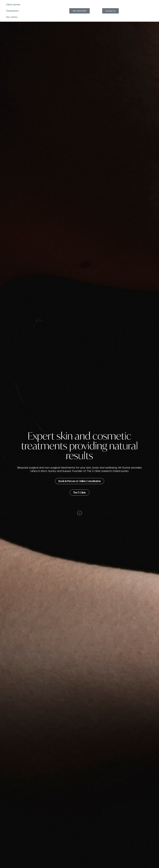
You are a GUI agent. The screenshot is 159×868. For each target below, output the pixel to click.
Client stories (13, 4)
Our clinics (12, 17)
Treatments (12, 11)
